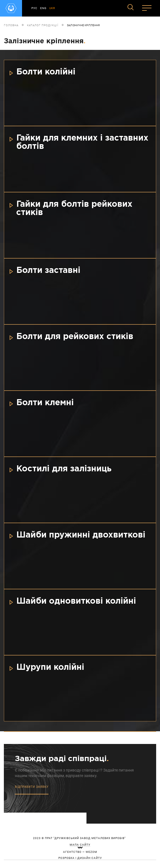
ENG (43, 8)
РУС (34, 8)
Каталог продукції (43, 25)
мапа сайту (80, 845)
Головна (11, 25)
